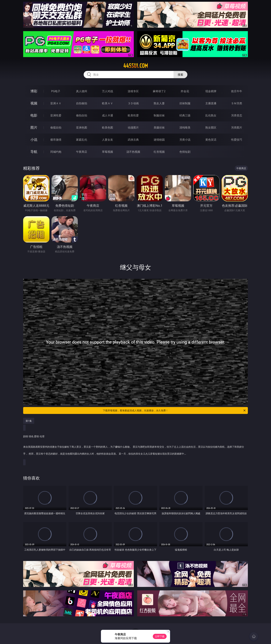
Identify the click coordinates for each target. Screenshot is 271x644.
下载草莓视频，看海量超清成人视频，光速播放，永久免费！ (174, 410)
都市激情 (56, 140)
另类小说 (185, 140)
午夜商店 (82, 152)
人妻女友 (108, 140)
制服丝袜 (159, 115)
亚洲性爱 (56, 115)
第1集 (29, 421)
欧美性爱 (133, 115)
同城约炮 (56, 152)
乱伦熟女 (211, 115)
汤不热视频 (133, 152)
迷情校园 (159, 140)
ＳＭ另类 (237, 103)
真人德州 (82, 91)
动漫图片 (133, 127)
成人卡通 (108, 115)
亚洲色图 (82, 127)
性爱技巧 (237, 140)
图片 (34, 127)
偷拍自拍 (82, 115)
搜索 (180, 75)
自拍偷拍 (82, 103)
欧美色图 (108, 127)
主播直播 (211, 103)
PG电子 (56, 91)
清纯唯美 (185, 127)
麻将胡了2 (159, 91)
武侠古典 (133, 140)
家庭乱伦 (82, 140)
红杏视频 (159, 152)
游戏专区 (133, 91)
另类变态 (237, 115)
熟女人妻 (159, 103)
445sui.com (136, 66)
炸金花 (185, 91)
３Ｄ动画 (133, 103)
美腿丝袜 (159, 127)
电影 (34, 115)
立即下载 (160, 636)
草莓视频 (108, 152)
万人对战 (108, 91)
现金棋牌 (211, 91)
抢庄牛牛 (237, 91)
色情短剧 (185, 152)
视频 (34, 103)
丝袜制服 (185, 103)
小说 (34, 140)
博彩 (34, 91)
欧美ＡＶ (108, 103)
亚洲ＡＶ (56, 103)
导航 (34, 152)
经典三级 (185, 115)
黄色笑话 (211, 140)
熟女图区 (211, 127)
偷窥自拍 (56, 127)
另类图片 (237, 127)
